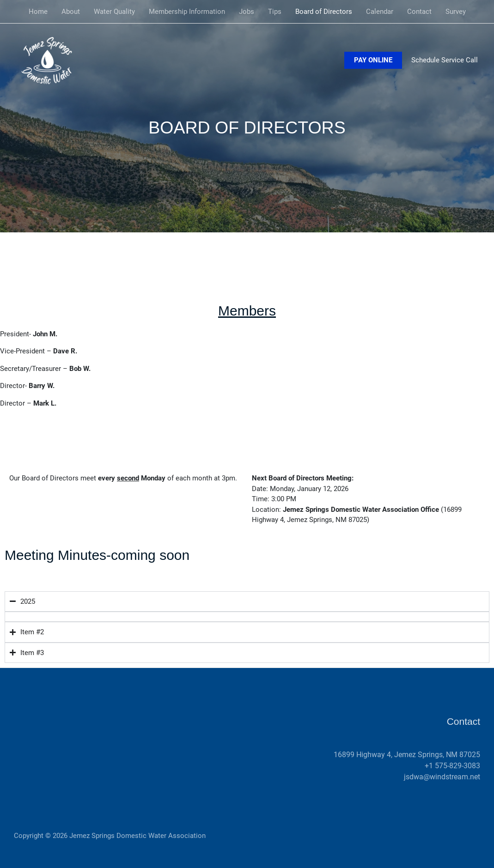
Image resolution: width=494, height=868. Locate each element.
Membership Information (187, 12)
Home (38, 12)
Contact (419, 12)
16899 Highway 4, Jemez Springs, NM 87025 (407, 755)
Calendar (380, 12)
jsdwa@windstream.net (442, 777)
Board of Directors (324, 12)
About (71, 12)
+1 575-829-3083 (452, 766)
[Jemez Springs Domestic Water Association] (51, 60)
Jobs (247, 12)
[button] (373, 60)
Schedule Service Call (445, 60)
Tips (275, 12)
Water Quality (114, 12)
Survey (456, 12)
